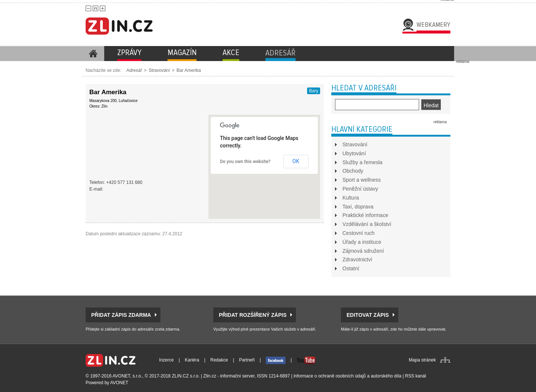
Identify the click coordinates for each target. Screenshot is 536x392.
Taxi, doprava (358, 207)
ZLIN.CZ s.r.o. (186, 376)
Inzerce (166, 360)
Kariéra (192, 360)
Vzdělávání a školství (367, 224)
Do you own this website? (245, 162)
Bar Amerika (189, 70)
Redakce (219, 360)
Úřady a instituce (362, 242)
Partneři (247, 360)
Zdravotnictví (357, 259)
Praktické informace (365, 215)
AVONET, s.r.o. (127, 376)
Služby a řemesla (362, 162)
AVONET (119, 383)
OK (296, 161)
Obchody (353, 171)
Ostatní (351, 268)
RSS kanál (416, 376)
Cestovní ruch (358, 233)
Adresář (134, 70)
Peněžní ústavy (360, 189)
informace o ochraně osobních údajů (330, 376)
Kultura (351, 198)
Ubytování (354, 153)
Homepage (93, 54)
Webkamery (433, 25)
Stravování (159, 70)
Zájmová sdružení (363, 251)
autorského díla (386, 376)
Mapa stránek (422, 360)
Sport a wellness (362, 180)
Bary (314, 91)
